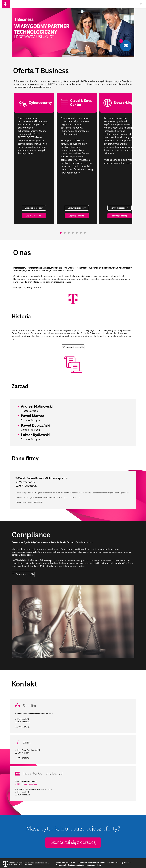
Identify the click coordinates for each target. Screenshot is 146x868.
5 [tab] (77, 233)
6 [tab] (81, 233)
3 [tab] (69, 233)
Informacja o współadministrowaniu (91, 863)
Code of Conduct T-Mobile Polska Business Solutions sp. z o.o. (51, 566)
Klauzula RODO (113, 863)
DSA (99, 865)
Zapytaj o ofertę (34, 216)
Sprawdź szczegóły (34, 208)
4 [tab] (73, 233)
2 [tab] (65, 233)
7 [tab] (85, 233)
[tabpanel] (34, 158)
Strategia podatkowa (76, 865)
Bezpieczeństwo (62, 863)
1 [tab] (61, 233)
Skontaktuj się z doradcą (73, 843)
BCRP (73, 863)
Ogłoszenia (91, 865)
